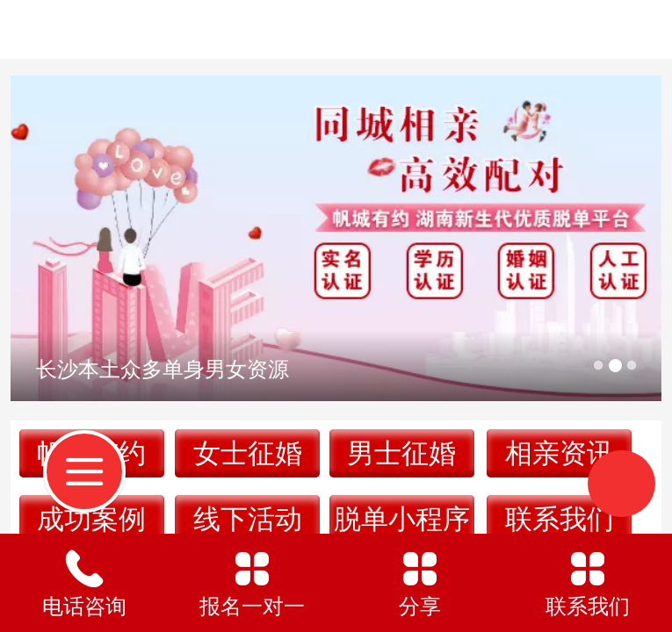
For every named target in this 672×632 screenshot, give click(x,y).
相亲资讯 (560, 453)
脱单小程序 (402, 519)
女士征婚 (248, 453)
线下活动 (248, 519)
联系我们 (560, 519)
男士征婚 (401, 453)
